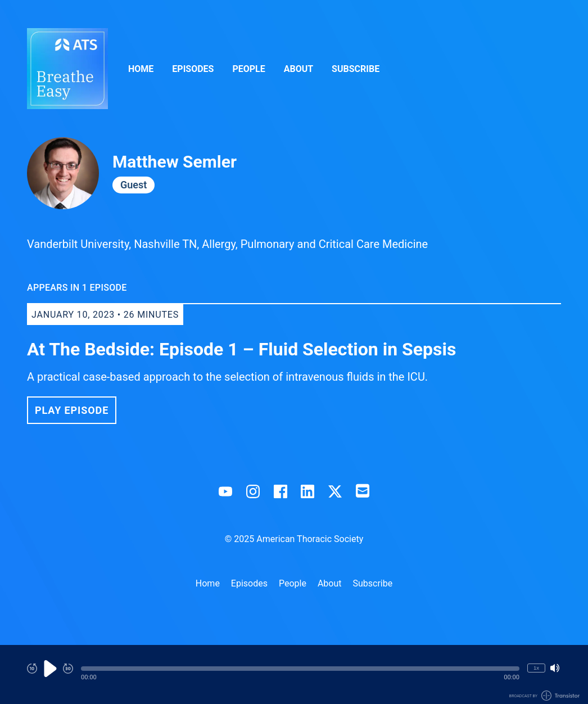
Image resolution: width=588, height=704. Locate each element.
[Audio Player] (294, 674)
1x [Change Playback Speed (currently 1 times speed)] (536, 668)
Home (141, 69)
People (248, 69)
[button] (300, 669)
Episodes (193, 69)
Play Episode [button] (72, 410)
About (298, 69)
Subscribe (356, 69)
